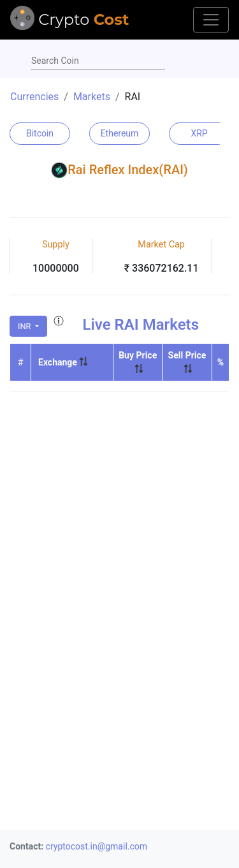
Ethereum (120, 133)
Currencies (34, 97)
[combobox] (98, 61)
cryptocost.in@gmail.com (97, 846)
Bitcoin (40, 133)
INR (25, 326)
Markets (92, 97)
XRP (199, 133)
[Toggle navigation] (211, 20)
